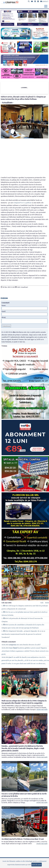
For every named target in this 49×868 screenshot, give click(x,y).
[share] (1, 298)
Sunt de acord (37, 864)
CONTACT (44, 1)
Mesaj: (4, 317)
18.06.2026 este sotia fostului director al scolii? (21, 645)
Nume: (4, 305)
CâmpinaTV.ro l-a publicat (23, 203)
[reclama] (24, 25)
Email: (4, 311)
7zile (42, 603)
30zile (47, 603)
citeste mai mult (42, 709)
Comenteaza (6, 326)
